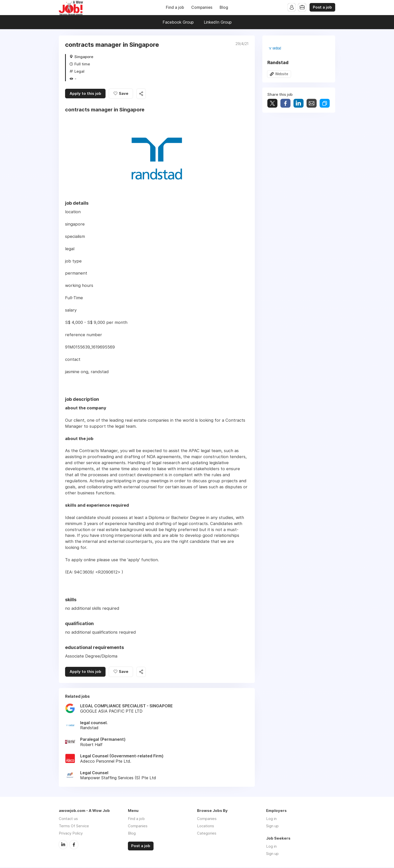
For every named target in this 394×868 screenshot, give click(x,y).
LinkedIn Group (218, 22)
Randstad (278, 62)
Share (285, 103)
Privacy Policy (71, 834)
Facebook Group (178, 22)
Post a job (322, 7)
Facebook (74, 845)
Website (282, 74)
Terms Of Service (74, 827)
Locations (206, 827)
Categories (207, 834)
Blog (224, 7)
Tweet (272, 103)
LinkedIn (63, 845)
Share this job (142, 94)
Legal (79, 71)
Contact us (68, 819)
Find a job (175, 7)
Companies (202, 7)
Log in (271, 819)
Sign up (272, 827)
